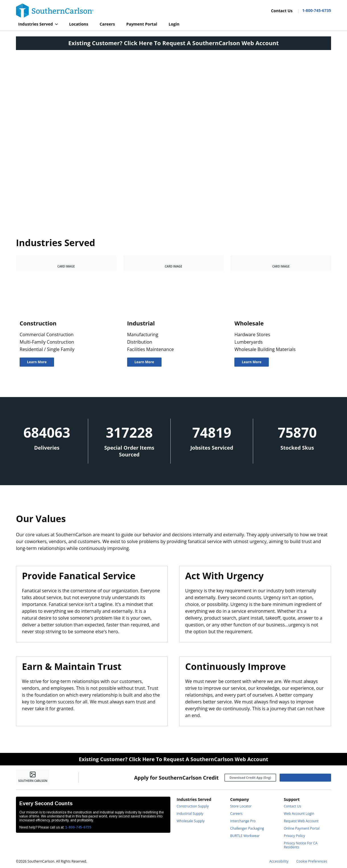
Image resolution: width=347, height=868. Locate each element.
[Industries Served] (38, 24)
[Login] (174, 24)
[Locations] (79, 24)
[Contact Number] (314, 11)
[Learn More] (37, 362)
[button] (38, 24)
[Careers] (107, 24)
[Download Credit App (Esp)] (305, 778)
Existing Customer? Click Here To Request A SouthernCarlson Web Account (173, 43)
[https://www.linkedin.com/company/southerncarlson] (101, 778)
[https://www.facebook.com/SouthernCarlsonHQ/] (88, 778)
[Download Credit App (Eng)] (250, 778)
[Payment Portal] (142, 24)
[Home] (55, 11)
